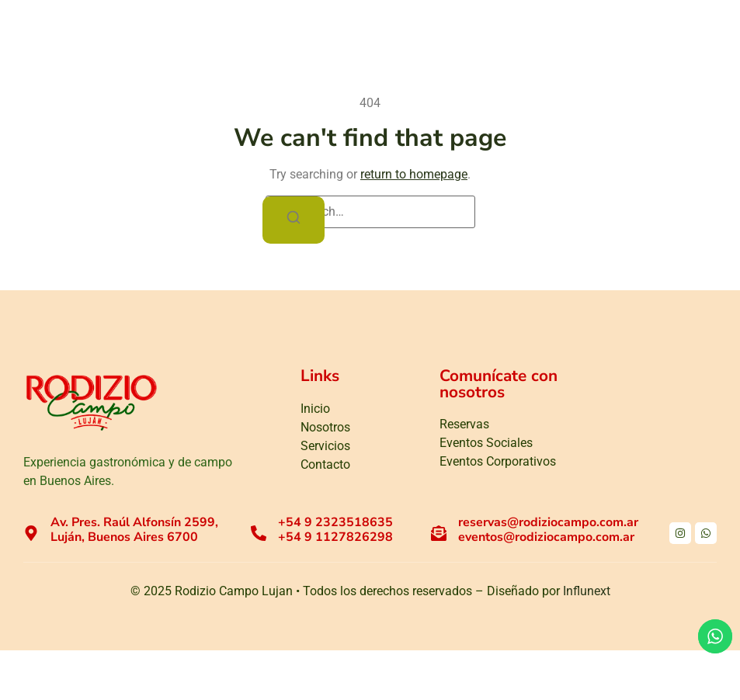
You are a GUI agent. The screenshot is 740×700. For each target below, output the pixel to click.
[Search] (294, 220)
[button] (701, 40)
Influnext (587, 591)
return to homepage (414, 174)
